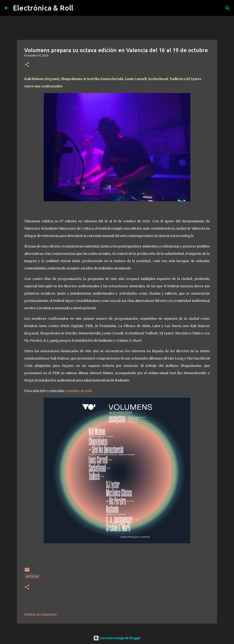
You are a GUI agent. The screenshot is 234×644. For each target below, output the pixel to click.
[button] (27, 65)
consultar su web (78, 391)
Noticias (33, 576)
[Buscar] (228, 8)
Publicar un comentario (41, 614)
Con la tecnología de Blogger (117, 638)
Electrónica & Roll (43, 8)
